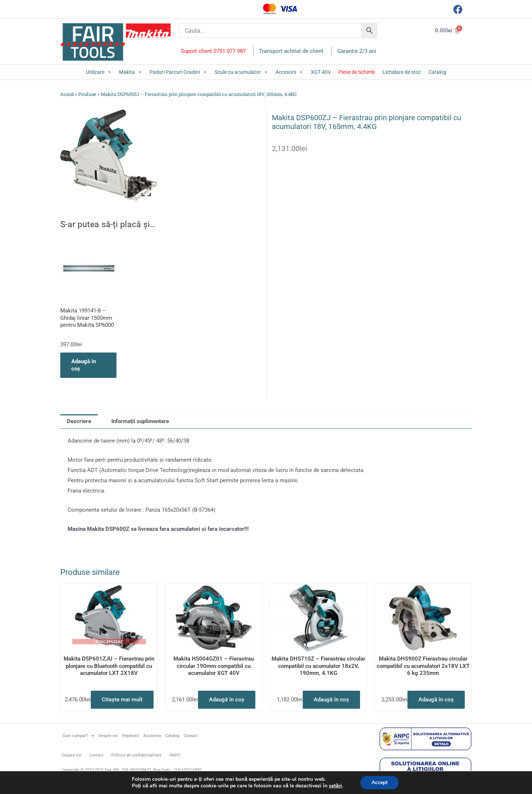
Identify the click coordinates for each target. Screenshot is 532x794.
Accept (380, 782)
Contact (191, 736)
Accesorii (290, 72)
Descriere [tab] (79, 421)
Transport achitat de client (291, 51)
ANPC (175, 755)
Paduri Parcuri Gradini (178, 72)
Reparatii (131, 736)
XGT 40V (321, 72)
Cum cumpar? (78, 736)
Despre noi (108, 736)
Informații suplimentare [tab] (140, 421)
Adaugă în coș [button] (84, 365)
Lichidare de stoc (402, 72)
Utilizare (99, 72)
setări (335, 786)
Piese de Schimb (357, 72)
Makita (131, 72)
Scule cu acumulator (241, 72)
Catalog (437, 72)
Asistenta (152, 736)
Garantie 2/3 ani (357, 51)
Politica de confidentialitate (136, 755)
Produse (87, 94)
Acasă (67, 94)
